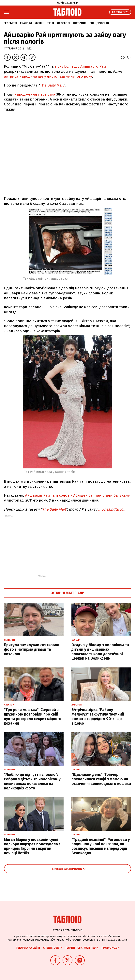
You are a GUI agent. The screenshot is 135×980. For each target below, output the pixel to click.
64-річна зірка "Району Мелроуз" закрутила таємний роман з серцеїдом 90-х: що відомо (98, 716)
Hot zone (80, 23)
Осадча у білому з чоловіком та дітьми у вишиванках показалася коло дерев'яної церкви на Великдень (100, 652)
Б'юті (50, 23)
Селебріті (10, 23)
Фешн (39, 23)
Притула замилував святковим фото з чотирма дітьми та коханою (32, 649)
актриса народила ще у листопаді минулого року (48, 76)
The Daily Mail (52, 85)
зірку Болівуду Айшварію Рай (80, 66)
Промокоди (110, 948)
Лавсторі (64, 23)
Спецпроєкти (99, 23)
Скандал (26, 23)
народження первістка (35, 94)
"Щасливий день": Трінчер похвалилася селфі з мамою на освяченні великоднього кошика (101, 779)
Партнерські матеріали (82, 948)
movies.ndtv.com (112, 509)
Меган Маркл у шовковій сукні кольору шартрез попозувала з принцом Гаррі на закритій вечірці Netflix (32, 846)
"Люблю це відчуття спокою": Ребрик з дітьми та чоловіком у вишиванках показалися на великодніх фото (32, 781)
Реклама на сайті (28, 948)
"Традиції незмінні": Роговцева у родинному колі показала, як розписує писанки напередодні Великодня (101, 846)
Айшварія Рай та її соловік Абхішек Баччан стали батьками (78, 495)
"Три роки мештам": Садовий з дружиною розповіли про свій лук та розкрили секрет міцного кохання (33, 716)
